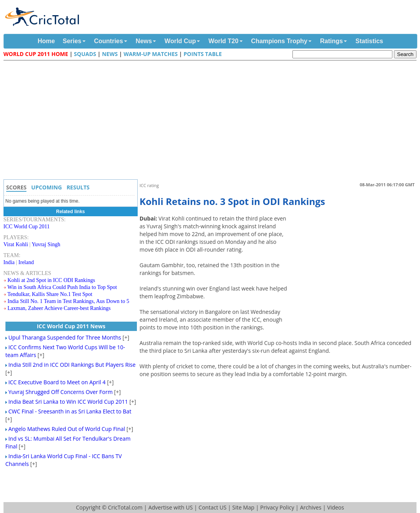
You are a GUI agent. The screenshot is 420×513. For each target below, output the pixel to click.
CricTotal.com (125, 507)
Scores (17, 187)
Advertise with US (170, 507)
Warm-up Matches (151, 54)
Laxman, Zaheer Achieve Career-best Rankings (59, 308)
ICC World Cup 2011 (27, 227)
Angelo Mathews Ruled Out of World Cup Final (66, 429)
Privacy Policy (277, 507)
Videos (335, 507)
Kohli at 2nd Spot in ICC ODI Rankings (51, 280)
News (144, 41)
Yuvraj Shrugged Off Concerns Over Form (60, 392)
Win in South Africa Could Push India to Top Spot (62, 287)
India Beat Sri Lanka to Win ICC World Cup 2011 (68, 402)
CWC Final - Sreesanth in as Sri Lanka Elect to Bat (70, 411)
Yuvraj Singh (46, 244)
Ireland (26, 262)
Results (78, 187)
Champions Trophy (279, 41)
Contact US (213, 507)
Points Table (203, 54)
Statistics (369, 41)
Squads (85, 54)
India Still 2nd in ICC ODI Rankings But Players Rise (72, 365)
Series (72, 41)
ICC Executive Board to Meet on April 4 (57, 382)
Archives (311, 507)
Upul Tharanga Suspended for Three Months (65, 337)
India (9, 262)
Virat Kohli (16, 244)
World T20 (223, 41)
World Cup (180, 41)
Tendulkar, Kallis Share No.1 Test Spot (50, 294)
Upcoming (46, 187)
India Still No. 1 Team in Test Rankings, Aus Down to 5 (68, 301)
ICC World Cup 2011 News (71, 326)
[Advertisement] (212, 121)
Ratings (332, 41)
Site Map (243, 507)
